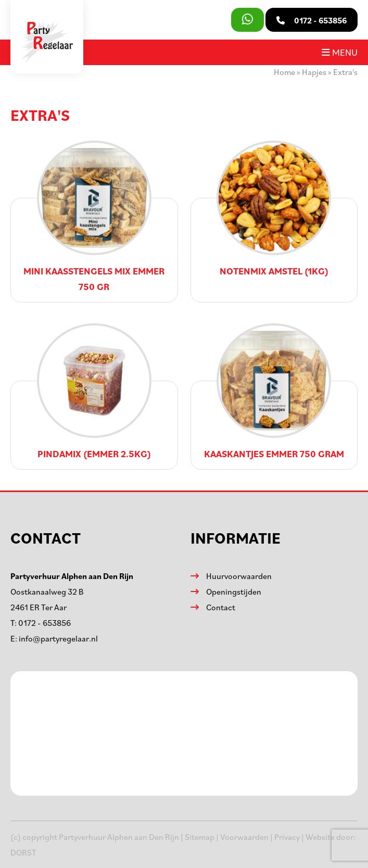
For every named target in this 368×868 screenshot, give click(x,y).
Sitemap (200, 837)
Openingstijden (234, 592)
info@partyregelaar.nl (58, 638)
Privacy (287, 837)
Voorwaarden (244, 837)
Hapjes (314, 72)
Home (284, 72)
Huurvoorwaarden (239, 576)
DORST (23, 852)
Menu (340, 52)
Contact (221, 607)
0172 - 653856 (45, 623)
